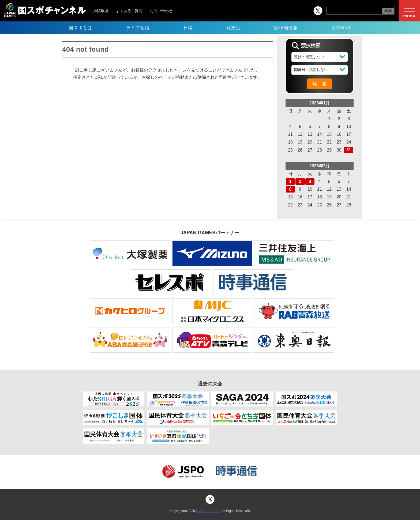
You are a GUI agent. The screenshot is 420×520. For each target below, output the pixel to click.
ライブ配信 (138, 28)
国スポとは (81, 28)
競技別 (234, 28)
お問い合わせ (161, 11)
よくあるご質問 (129, 11)
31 (349, 150)
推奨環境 (101, 11)
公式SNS (341, 28)
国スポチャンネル (208, 511)
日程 (188, 28)
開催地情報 (286, 28)
